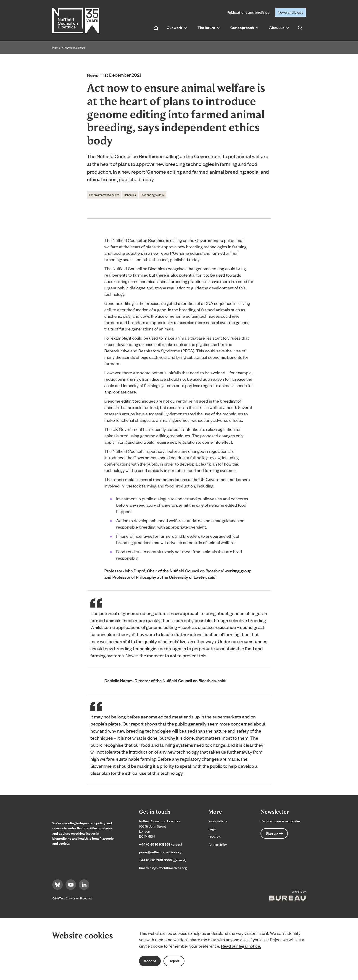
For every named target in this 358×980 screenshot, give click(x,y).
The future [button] (209, 28)
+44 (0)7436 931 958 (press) (161, 844)
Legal (212, 829)
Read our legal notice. (241, 946)
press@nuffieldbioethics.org (160, 852)
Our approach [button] (245, 28)
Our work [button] (177, 28)
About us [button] (279, 28)
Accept (150, 961)
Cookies (215, 837)
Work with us (218, 821)
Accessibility (218, 844)
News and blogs (290, 12)
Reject (174, 961)
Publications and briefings (248, 12)
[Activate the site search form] (300, 28)
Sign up (274, 833)
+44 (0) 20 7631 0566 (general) (163, 860)
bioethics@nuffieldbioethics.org (163, 868)
